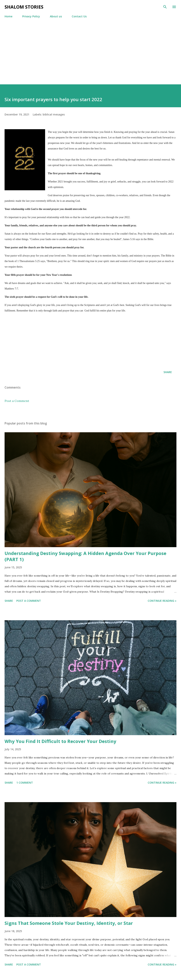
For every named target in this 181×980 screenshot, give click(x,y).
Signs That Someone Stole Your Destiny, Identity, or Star (69, 923)
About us (56, 16)
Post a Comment (17, 401)
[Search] (165, 7)
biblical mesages (54, 114)
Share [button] (168, 372)
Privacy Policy (31, 16)
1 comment (25, 783)
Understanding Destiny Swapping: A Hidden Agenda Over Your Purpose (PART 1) (85, 556)
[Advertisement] (90, 56)
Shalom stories (24, 7)
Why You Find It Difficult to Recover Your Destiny (60, 741)
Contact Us (79, 16)
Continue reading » (162, 601)
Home (8, 16)
